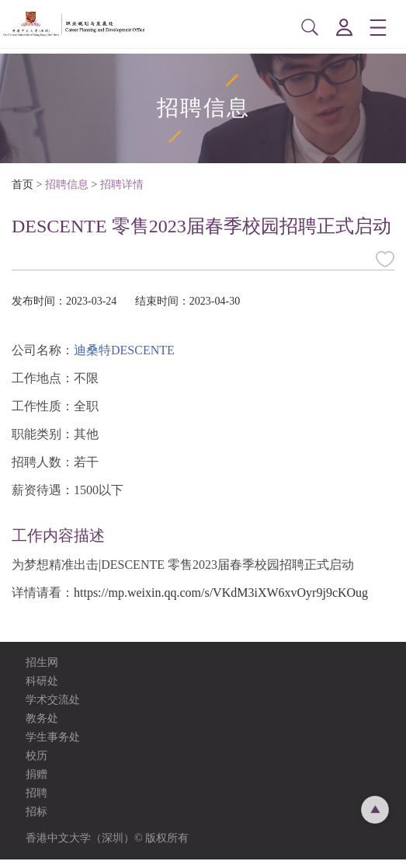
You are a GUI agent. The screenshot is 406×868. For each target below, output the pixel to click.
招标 (36, 820)
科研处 (42, 690)
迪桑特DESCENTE (124, 359)
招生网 (42, 671)
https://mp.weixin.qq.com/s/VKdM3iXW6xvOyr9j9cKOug (221, 601)
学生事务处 (53, 746)
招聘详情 (122, 193)
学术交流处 (53, 708)
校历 (36, 764)
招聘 (36, 802)
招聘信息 (67, 193)
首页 (23, 193)
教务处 (42, 727)
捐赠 (36, 783)
